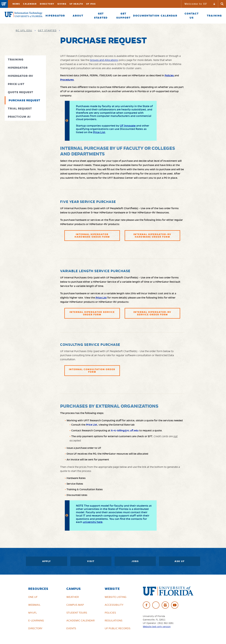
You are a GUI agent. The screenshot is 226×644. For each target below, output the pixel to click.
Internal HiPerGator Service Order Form (92, 313)
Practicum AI (19, 117)
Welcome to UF (196, 4)
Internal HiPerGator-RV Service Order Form (152, 313)
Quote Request (21, 92)
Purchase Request (24, 100)
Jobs (135, 561)
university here (93, 522)
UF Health (76, 4)
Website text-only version (157, 627)
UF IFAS (91, 4)
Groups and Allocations (104, 60)
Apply (47, 561)
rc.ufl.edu (24, 30)
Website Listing (116, 597)
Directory (47, 4)
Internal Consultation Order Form (92, 371)
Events (71, 628)
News (16, 4)
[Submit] (222, 4)
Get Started (47, 30)
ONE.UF (33, 597)
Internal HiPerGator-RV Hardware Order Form (152, 236)
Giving (62, 4)
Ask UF (180, 561)
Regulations (114, 620)
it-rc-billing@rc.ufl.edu (125, 431)
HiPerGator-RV (20, 76)
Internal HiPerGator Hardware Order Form (92, 236)
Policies (110, 613)
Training (16, 59)
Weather (73, 597)
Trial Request (20, 108)
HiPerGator (18, 68)
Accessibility (114, 605)
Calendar (30, 4)
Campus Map (75, 605)
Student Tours (77, 613)
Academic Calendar (81, 620)
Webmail (34, 605)
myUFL (33, 613)
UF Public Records (118, 628)
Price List (16, 84)
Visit (91, 561)
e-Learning (36, 620)
